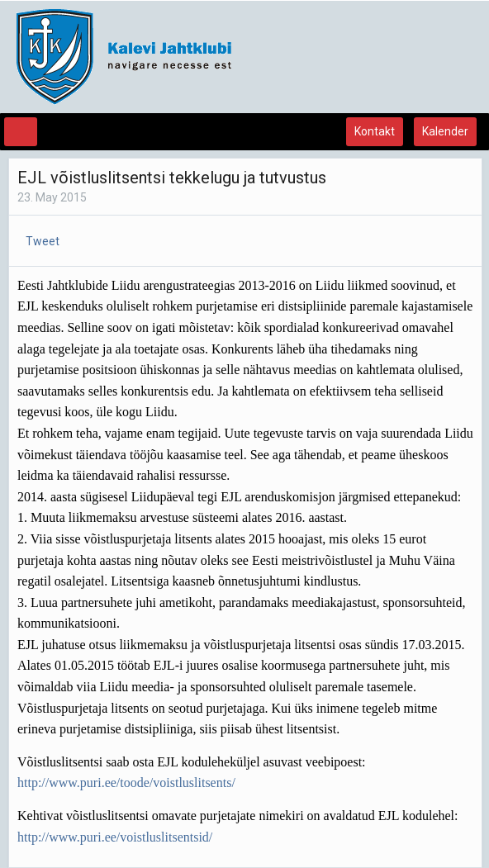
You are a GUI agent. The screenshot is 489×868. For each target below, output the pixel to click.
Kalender (445, 131)
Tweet (43, 241)
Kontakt (375, 131)
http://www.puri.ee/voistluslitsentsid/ (115, 837)
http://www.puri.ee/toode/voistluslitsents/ (126, 783)
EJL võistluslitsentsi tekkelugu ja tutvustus (172, 178)
